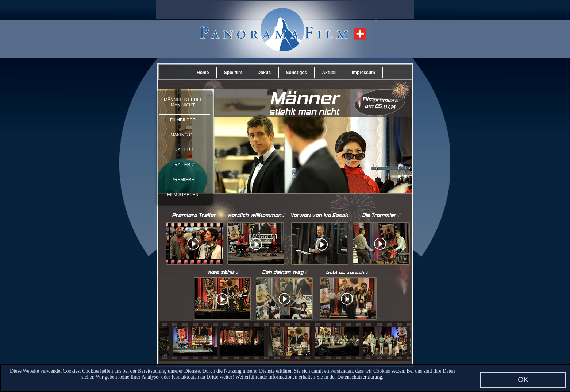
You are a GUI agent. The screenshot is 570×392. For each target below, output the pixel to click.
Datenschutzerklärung (360, 377)
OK (523, 380)
